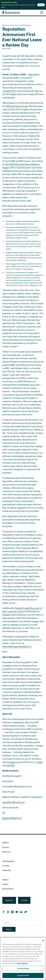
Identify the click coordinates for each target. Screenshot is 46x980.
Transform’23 (9, 91)
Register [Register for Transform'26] (41, 5)
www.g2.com (13, 762)
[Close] (43, 941)
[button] (41, 13)
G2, (37, 91)
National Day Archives (17, 106)
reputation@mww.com (14, 802)
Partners (6, 880)
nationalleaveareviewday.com (17, 646)
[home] (11, 13)
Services (6, 847)
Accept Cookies (23, 975)
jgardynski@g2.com (12, 818)
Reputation (34, 74)
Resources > (6, 25)
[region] (23, 959)
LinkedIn (11, 765)
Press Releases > (26, 25)
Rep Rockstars (8, 889)
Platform (6, 843)
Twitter (40, 762)
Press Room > (16, 25)
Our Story (6, 866)
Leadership (7, 870)
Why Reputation (9, 861)
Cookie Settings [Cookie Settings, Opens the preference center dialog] (23, 968)
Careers (5, 884)
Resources (7, 852)
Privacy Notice (22, 963)
